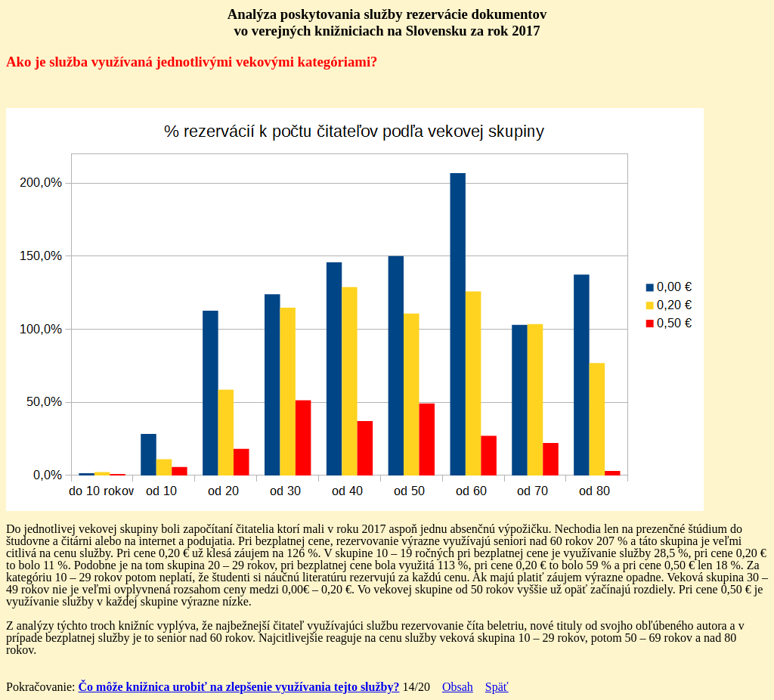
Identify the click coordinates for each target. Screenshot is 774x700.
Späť (497, 687)
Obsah (458, 687)
